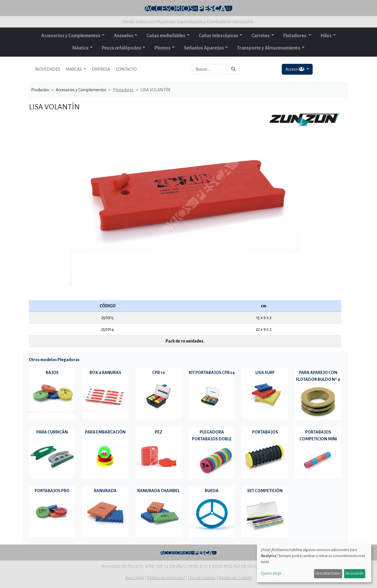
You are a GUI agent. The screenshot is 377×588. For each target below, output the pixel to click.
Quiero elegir (271, 573)
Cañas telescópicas (219, 36)
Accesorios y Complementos (71, 36)
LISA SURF (265, 373)
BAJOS (52, 373)
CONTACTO (126, 69)
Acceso (295, 69)
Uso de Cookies (202, 578)
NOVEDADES (48, 69)
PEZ (158, 432)
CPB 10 (159, 373)
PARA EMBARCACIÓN (105, 432)
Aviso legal (135, 578)
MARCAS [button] (74, 69)
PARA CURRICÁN (52, 432)
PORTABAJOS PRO (52, 491)
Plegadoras (123, 90)
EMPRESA (101, 69)
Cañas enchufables (166, 36)
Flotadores (295, 36)
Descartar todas (328, 573)
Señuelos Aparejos (204, 48)
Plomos (162, 48)
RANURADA (105, 491)
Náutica (80, 48)
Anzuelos (124, 36)
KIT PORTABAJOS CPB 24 (212, 373)
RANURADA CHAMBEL (158, 491)
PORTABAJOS (265, 432)
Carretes (261, 36)
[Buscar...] (210, 69)
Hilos (326, 36)
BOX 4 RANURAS (105, 373)
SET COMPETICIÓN (265, 491)
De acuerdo (355, 573)
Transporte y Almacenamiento (269, 48)
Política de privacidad (166, 578)
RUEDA (212, 491)
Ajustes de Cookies (235, 578)
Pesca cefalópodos (122, 48)
